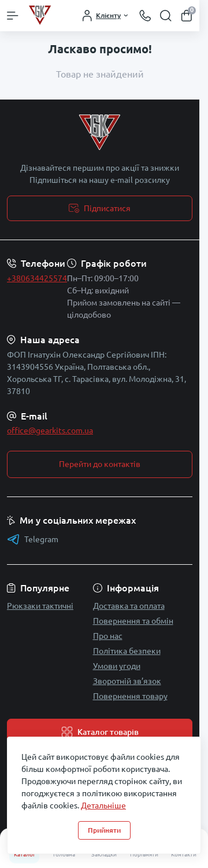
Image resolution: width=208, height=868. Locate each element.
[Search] (166, 16)
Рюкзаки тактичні (40, 606)
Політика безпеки (127, 651)
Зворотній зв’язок (127, 681)
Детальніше (103, 806)
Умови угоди (117, 666)
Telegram (33, 539)
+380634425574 (37, 278)
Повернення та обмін (133, 621)
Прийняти (104, 830)
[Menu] (13, 16)
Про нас (108, 636)
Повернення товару (130, 696)
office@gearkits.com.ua (50, 431)
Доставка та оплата (129, 606)
